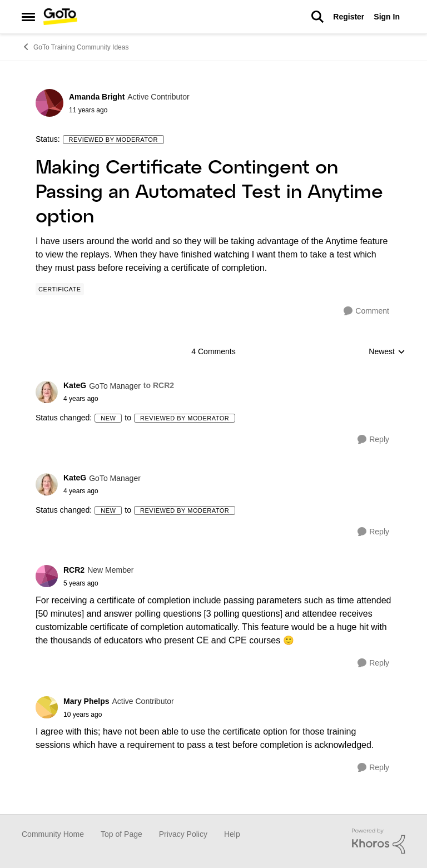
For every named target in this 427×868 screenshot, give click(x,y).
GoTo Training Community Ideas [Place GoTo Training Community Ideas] (75, 47)
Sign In (387, 17)
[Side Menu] (28, 17)
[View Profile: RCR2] (47, 576)
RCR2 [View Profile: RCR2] (74, 570)
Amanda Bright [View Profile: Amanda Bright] (97, 97)
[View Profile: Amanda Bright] (49, 103)
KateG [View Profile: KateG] (75, 385)
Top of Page (121, 834)
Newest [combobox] (387, 352)
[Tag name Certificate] (60, 289)
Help (232, 834)
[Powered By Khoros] (379, 841)
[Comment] (366, 311)
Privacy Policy (183, 834)
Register (349, 17)
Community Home (53, 834)
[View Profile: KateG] (47, 392)
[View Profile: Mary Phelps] (47, 707)
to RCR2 (159, 385)
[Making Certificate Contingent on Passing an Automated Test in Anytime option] (119, 399)
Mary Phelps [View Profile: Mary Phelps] (86, 701)
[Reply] (373, 440)
